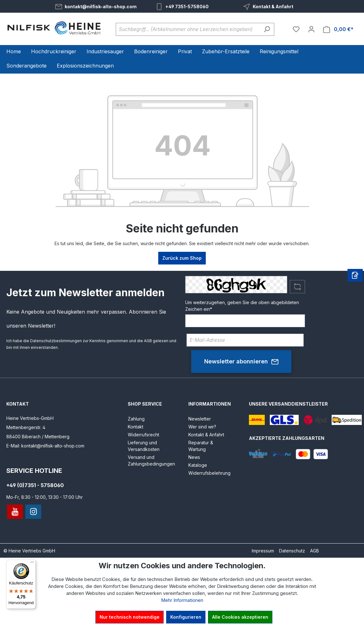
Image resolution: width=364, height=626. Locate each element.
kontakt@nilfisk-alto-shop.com (101, 7)
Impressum (263, 551)
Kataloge (198, 465)
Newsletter (200, 419)
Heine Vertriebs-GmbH (30, 418)
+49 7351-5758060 (187, 7)
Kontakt (136, 427)
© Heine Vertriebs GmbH (29, 551)
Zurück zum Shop (182, 258)
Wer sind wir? (202, 427)
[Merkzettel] (296, 29)
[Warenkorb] (338, 29)
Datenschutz (292, 551)
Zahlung (136, 419)
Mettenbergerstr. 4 (26, 427)
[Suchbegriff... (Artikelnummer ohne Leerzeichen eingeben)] (188, 29)
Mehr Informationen (182, 600)
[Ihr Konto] (311, 29)
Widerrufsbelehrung (209, 473)
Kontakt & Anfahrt (273, 7)
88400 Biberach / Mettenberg (38, 437)
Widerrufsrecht (143, 435)
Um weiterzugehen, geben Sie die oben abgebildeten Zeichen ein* (242, 306)
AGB (148, 341)
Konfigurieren (186, 617)
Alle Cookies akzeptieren (240, 617)
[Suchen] (267, 29)
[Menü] (32, 564)
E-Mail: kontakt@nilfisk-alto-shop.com (45, 446)
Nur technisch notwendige (130, 617)
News (194, 457)
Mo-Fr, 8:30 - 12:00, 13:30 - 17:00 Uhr (45, 497)
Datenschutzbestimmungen (56, 341)
